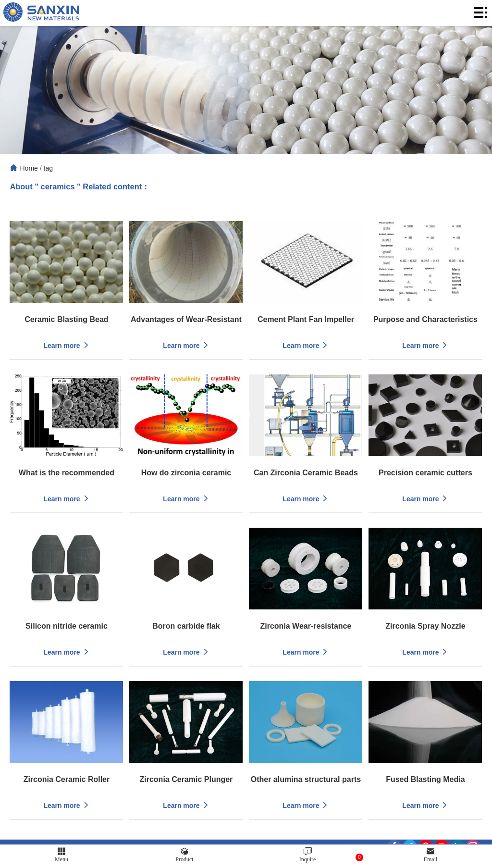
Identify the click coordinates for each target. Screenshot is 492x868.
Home (29, 168)
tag (48, 168)
